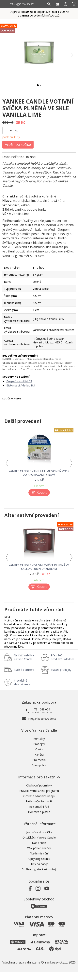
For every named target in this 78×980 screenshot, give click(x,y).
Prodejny (39, 744)
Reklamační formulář (39, 801)
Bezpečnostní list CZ (19, 381)
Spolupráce (39, 765)
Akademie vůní (39, 853)
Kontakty (39, 739)
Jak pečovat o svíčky (39, 832)
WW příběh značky (39, 848)
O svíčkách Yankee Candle (39, 837)
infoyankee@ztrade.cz (42, 719)
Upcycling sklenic (39, 859)
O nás (39, 749)
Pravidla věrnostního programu (39, 791)
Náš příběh (39, 843)
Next (71, 463)
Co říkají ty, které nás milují (39, 869)
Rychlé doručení (24, 670)
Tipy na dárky (39, 864)
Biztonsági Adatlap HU (21, 385)
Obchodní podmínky (39, 785)
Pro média (39, 760)
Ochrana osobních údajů (39, 796)
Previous (7, 463)
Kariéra (39, 755)
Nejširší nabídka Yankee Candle (24, 657)
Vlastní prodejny (61, 670)
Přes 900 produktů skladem (62, 657)
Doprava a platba (39, 812)
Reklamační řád (39, 807)
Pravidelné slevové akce (22, 682)
